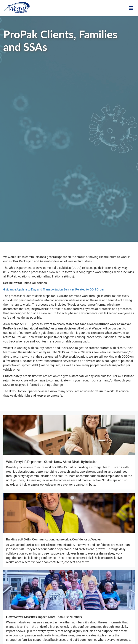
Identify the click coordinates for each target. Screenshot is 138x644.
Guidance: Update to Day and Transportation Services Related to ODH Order (54, 289)
